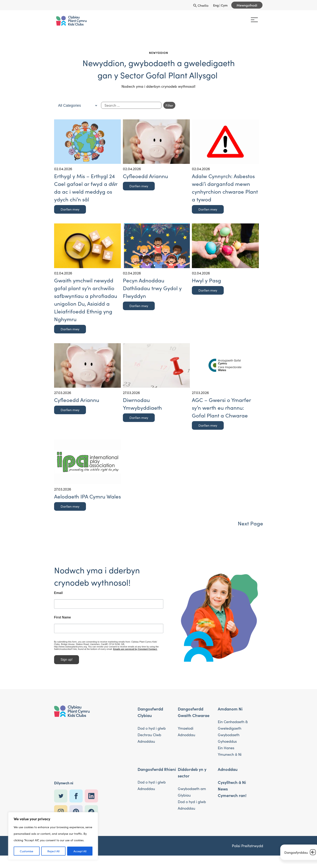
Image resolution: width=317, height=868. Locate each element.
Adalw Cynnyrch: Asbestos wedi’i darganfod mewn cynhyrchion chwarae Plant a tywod (225, 187)
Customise (27, 851)
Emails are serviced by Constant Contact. (65, 653)
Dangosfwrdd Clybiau (150, 713)
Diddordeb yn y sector (192, 773)
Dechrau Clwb (149, 735)
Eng (216, 5)
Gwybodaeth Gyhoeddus (229, 739)
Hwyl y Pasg (206, 280)
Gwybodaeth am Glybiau (192, 792)
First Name (51, 622)
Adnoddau (146, 742)
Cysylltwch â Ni (232, 783)
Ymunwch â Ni (230, 755)
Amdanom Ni (230, 709)
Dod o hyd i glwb (152, 729)
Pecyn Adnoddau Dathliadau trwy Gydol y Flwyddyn (152, 288)
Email (47, 597)
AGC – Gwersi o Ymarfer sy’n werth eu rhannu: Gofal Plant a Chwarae (221, 407)
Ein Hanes (226, 748)
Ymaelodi (186, 729)
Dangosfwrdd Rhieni (157, 770)
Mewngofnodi (247, 5)
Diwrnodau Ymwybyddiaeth (142, 403)
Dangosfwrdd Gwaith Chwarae (194, 713)
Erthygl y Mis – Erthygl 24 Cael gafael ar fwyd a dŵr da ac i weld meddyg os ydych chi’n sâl (86, 187)
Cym (224, 5)
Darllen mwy (70, 209)
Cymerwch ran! (232, 796)
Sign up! (55, 664)
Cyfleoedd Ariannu (145, 176)
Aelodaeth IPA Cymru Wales (87, 496)
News (223, 789)
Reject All (53, 851)
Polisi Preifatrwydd (247, 846)
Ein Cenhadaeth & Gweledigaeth (233, 725)
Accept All (80, 851)
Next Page (250, 523)
